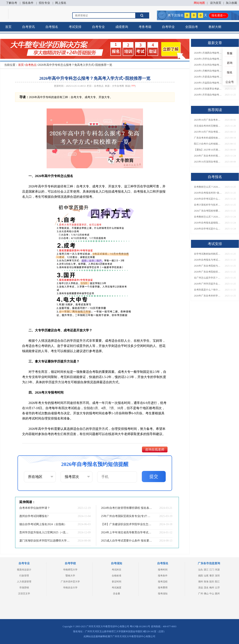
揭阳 (201, 576)
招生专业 (44, 3)
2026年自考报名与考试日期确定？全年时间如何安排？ (208, 260)
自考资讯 (28, 27)
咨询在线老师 (155, 450)
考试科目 (117, 570)
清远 (201, 588)
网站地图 (199, 3)
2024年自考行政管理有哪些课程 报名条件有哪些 (126, 508)
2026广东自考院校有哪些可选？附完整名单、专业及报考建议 (208, 211)
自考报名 (52, 27)
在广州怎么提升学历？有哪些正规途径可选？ (208, 278)
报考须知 (163, 594)
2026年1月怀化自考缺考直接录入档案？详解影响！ (208, 59)
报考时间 (163, 570)
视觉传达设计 (24, 570)
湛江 (206, 570)
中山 (212, 594)
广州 (201, 594)
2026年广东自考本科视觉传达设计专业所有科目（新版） (208, 156)
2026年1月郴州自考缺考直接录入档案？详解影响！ (208, 71)
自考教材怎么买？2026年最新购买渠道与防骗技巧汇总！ (208, 217)
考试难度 (117, 588)
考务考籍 (145, 27)
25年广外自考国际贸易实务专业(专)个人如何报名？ (126, 516)
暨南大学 (70, 576)
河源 (217, 570)
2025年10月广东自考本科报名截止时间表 (208, 120)
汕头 (201, 570)
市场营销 (24, 588)
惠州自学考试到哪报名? (34, 516)
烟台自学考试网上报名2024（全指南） (43, 524)
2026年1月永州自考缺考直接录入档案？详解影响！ (208, 65)
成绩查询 (122, 27)
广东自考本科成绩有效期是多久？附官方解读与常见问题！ (208, 138)
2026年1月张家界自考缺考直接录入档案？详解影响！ (208, 89)
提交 (154, 476)
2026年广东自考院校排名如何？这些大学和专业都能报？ (208, 272)
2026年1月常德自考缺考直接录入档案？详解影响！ (208, 95)
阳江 (217, 582)
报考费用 (163, 588)
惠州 (217, 594)
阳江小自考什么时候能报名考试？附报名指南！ (208, 144)
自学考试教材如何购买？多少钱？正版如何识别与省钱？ (208, 254)
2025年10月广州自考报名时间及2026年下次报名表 (208, 132)
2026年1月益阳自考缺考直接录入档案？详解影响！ (208, 83)
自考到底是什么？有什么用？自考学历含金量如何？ (208, 290)
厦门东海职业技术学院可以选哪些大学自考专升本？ (45, 541)
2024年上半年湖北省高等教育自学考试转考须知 (126, 532)
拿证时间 (117, 582)
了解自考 (12, 3)
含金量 (117, 594)
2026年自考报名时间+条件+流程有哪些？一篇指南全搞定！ (208, 193)
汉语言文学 (24, 594)
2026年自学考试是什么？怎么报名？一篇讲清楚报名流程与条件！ (208, 229)
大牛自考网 (118, 86)
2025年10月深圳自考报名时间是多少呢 (208, 162)
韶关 (212, 582)
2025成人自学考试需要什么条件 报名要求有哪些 (126, 541)
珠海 (206, 582)
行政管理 (24, 576)
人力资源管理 (24, 582)
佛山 (206, 594)
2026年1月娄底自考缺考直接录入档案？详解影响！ (208, 77)
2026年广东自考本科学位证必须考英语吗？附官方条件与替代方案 (208, 296)
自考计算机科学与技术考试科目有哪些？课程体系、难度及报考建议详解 (208, 205)
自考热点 (31, 65)
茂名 (206, 588)
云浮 (217, 588)
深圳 (217, 576)
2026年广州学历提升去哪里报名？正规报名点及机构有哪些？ (208, 284)
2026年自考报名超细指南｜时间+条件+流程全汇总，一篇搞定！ (208, 223)
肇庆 (212, 576)
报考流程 (163, 582)
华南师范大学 (70, 570)
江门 (212, 570)
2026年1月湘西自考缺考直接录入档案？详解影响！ (208, 53)
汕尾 (206, 576)
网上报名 (61, 3)
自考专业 (98, 27)
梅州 (212, 588)
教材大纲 (215, 27)
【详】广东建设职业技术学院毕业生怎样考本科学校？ (126, 524)
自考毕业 (168, 27)
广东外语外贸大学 (70, 582)
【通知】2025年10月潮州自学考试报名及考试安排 (208, 150)
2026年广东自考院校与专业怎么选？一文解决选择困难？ (208, 266)
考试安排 (75, 27)
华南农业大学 (70, 588)
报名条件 (28, 3)
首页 (8, 27)
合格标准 (117, 576)
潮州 (201, 582)
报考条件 (163, 576)
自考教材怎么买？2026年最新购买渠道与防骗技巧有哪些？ (208, 187)
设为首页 (216, 3)
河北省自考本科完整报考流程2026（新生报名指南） (208, 126)
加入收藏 (231, 3)
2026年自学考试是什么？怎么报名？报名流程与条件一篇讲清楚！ (208, 199)
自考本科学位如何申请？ (35, 508)
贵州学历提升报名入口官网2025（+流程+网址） (45, 532)
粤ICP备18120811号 (140, 626)
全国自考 (192, 27)
